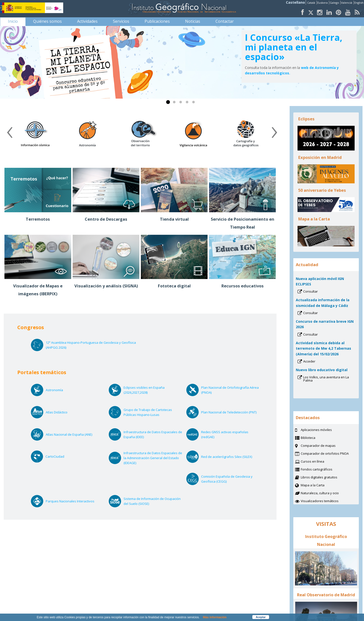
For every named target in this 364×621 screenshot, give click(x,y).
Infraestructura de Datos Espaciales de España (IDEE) (153, 435)
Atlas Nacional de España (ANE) (75, 434)
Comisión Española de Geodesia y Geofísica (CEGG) (227, 479)
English (359, 3)
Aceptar (261, 617)
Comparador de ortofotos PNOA (330, 454)
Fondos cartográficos (323, 470)
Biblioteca (314, 438)
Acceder (316, 362)
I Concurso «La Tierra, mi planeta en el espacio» (294, 47)
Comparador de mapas (324, 446)
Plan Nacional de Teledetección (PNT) (231, 412)
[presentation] (10, 134)
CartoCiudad (61, 456)
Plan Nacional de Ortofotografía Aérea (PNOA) (230, 390)
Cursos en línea (319, 462)
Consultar (317, 292)
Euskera (323, 3)
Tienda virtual (174, 219)
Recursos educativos (243, 286)
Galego (335, 3)
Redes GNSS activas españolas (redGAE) (225, 435)
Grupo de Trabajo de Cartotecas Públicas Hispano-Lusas (148, 412)
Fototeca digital (174, 286)
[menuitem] (13, 21)
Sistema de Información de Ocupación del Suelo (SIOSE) (152, 501)
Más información (215, 617)
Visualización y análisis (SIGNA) (106, 286)
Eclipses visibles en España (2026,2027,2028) (144, 390)
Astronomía (61, 390)
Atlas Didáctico (63, 412)
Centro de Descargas (106, 219)
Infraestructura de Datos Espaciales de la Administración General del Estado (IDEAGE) (153, 458)
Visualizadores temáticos (320, 501)
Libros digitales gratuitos (319, 477)
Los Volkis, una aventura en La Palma (326, 379)
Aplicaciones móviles (316, 430)
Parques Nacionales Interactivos (75, 501)
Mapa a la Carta (319, 486)
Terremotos (38, 219)
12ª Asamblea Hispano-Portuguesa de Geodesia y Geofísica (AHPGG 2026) (91, 345)
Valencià (347, 3)
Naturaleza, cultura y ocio (326, 493)
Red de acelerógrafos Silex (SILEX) (231, 457)
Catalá (311, 3)
